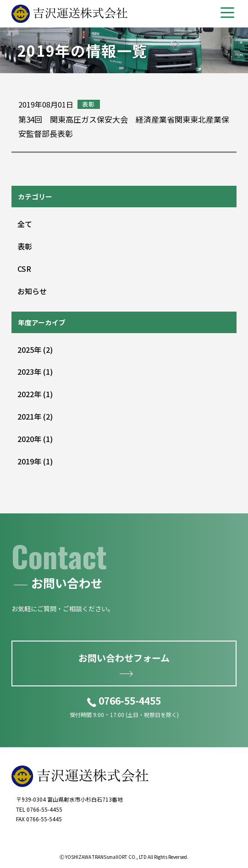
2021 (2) (35, 416)
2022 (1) (35, 394)
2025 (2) (35, 350)
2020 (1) (35, 439)
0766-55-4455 (130, 701)
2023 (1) (35, 372)
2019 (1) (35, 461)
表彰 (25, 246)
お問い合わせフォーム (124, 658)
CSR (24, 269)
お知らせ (32, 291)
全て (25, 224)
